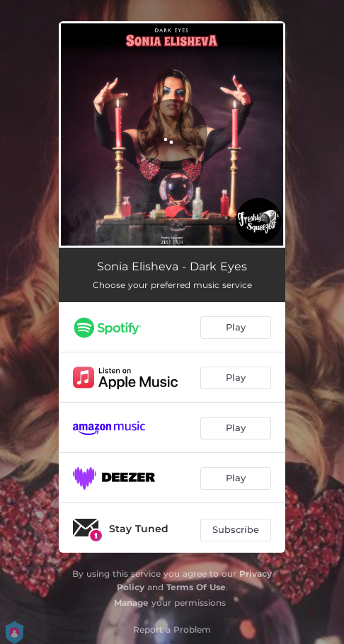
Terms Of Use (196, 587)
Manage (131, 603)
